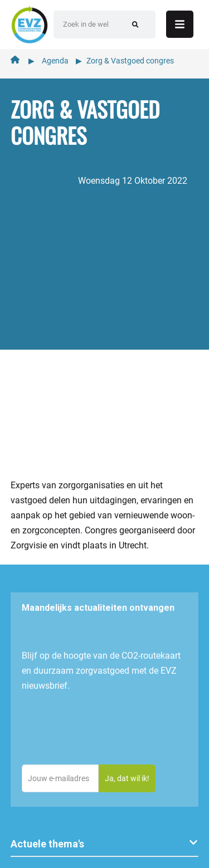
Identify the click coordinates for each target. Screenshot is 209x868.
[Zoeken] (135, 24)
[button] (105, 844)
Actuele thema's (47, 844)
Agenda (55, 61)
